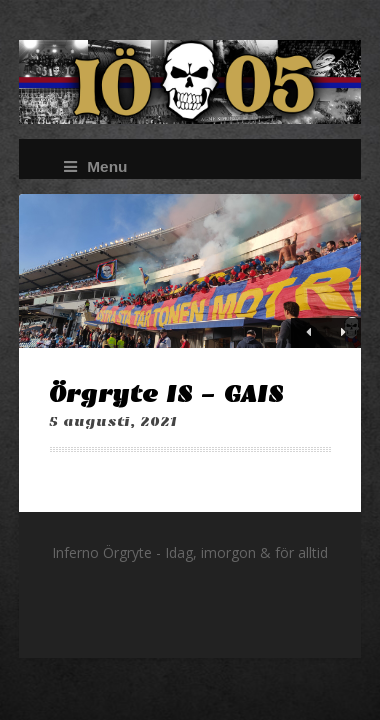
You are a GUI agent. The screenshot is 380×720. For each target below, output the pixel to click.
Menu (95, 166)
